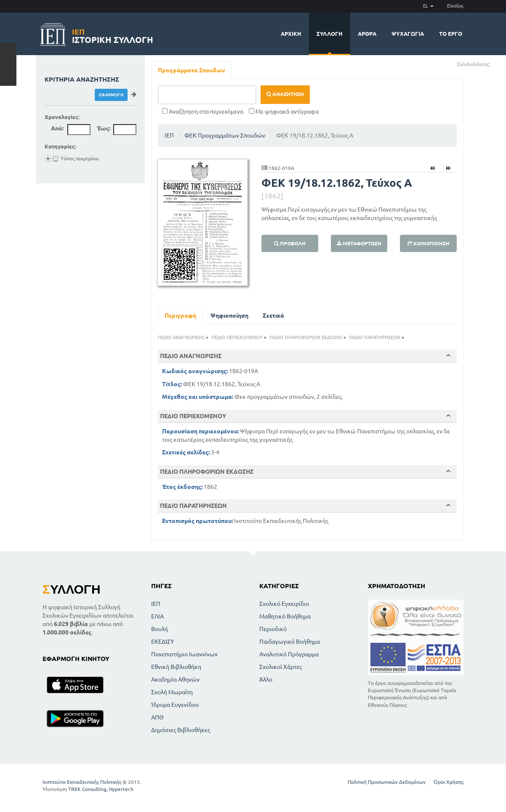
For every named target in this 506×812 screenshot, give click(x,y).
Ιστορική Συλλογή (113, 35)
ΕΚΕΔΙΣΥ (162, 642)
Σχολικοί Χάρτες (281, 667)
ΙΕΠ (169, 135)
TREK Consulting (87, 789)
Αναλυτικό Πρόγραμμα (289, 654)
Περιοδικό (273, 629)
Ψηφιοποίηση (229, 316)
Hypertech (121, 789)
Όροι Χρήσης (449, 782)
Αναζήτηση (285, 94)
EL (428, 6)
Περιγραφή (180, 316)
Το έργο (451, 34)
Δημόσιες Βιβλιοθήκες (181, 730)
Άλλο (266, 679)
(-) (499, 64)
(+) (494, 64)
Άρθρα (367, 34)
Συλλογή (330, 34)
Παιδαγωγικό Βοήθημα (290, 642)
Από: (57, 128)
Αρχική (291, 34)
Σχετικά (273, 316)
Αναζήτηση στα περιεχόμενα (203, 111)
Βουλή (160, 629)
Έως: (104, 128)
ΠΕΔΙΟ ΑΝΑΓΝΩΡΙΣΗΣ (181, 337)
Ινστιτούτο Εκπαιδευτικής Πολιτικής (82, 782)
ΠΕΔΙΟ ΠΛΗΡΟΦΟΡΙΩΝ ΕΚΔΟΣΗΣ (306, 337)
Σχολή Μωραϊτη (172, 692)
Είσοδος (455, 6)
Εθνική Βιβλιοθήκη (176, 667)
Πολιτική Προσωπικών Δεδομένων (387, 782)
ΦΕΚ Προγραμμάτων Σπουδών (225, 135)
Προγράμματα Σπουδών (192, 70)
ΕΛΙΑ (157, 616)
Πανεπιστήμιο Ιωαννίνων (184, 654)
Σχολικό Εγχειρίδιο (284, 604)
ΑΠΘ (157, 717)
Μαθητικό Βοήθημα (285, 616)
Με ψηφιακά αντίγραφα (284, 111)
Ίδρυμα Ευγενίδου (175, 705)
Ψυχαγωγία (408, 34)
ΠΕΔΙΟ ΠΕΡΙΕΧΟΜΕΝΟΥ (237, 337)
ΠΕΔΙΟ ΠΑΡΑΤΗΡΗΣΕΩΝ (375, 337)
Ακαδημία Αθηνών (175, 679)
